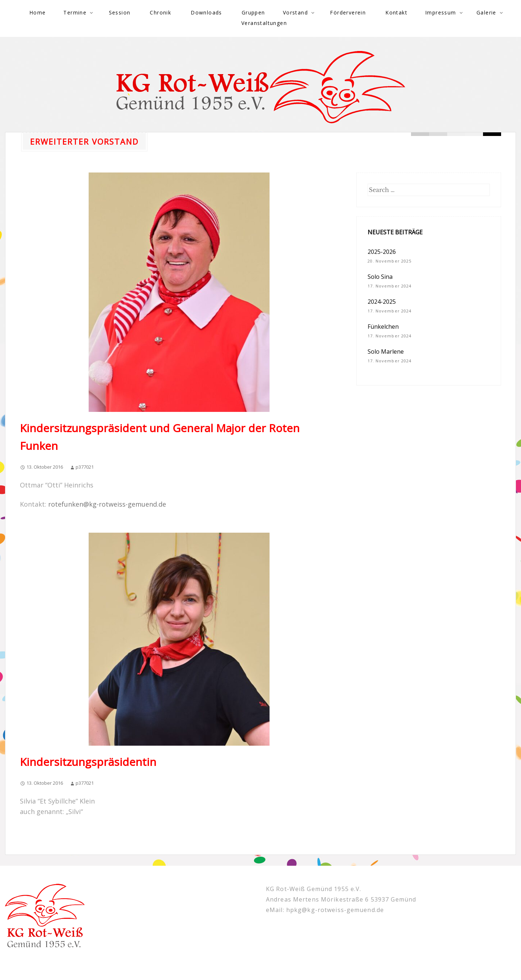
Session (120, 12)
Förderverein (348, 12)
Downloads (206, 12)
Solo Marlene (386, 351)
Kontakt (396, 12)
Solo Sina (380, 277)
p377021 (85, 467)
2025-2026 (382, 252)
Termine (75, 12)
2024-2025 (382, 302)
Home (38, 12)
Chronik (160, 12)
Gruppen (253, 12)
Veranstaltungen (264, 23)
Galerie (486, 12)
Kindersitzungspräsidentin (88, 762)
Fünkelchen (383, 327)
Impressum (441, 12)
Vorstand (295, 12)
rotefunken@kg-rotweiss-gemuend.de (107, 504)
